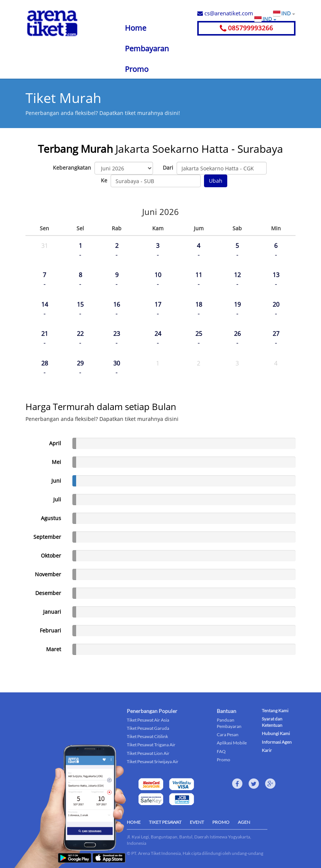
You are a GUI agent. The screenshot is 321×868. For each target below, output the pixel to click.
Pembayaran (147, 48)
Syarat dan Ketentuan (272, 722)
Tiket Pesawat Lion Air (148, 753)
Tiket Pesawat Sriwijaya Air (153, 761)
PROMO (221, 822)
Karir (267, 750)
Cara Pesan (228, 735)
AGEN (244, 822)
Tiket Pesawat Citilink (147, 736)
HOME (134, 822)
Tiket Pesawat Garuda (148, 728)
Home (136, 28)
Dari (168, 168)
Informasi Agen (277, 742)
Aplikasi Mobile (232, 743)
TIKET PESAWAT (165, 822)
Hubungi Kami (276, 733)
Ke (104, 180)
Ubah (216, 181)
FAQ (221, 751)
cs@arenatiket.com (225, 13)
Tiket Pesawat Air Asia (148, 720)
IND (288, 13)
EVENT (197, 822)
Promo (137, 69)
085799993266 (246, 28)
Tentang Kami (275, 711)
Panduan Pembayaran (229, 723)
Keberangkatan (72, 168)
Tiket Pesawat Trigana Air (151, 745)
